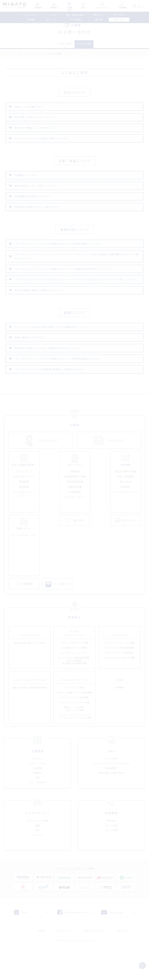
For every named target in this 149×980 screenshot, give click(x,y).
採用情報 (42, 964)
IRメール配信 (75, 19)
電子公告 (99, 19)
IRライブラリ (119, 15)
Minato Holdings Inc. (69, 974)
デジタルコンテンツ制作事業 (74, 725)
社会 (38, 863)
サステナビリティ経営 (37, 854)
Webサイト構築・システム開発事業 (74, 720)
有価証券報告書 (75, 506)
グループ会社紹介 (37, 813)
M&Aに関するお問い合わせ (111, 803)
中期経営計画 (75, 511)
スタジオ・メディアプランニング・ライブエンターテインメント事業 (75, 744)
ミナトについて (24, 496)
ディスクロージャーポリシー (24, 518)
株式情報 (31, 19)
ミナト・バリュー (38, 794)
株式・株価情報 (126, 501)
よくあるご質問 (88, 45)
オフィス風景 (112, 863)
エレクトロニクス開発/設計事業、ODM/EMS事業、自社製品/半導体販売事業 (75, 688)
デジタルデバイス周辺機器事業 (119, 675)
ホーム (7, 55)
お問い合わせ (123, 964)
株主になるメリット (24, 501)
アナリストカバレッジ (126, 516)
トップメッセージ (31, 15)
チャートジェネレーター (24, 560)
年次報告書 (75, 516)
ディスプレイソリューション (74, 680)
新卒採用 (111, 854)
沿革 (38, 808)
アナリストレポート (75, 522)
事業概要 (24, 506)
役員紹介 (37, 803)
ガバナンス (38, 868)
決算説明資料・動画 (75, 501)
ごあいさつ (38, 789)
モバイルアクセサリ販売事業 (119, 680)
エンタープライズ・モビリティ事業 (119, 685)
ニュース (52, 15)
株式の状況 (126, 506)
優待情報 (24, 511)
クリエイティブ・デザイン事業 (74, 730)
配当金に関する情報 (126, 496)
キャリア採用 (112, 859)
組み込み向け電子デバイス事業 (30, 670)
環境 (38, 859)
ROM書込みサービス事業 (74, 675)
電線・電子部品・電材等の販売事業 (30, 715)
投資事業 (119, 715)
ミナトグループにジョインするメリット (111, 794)
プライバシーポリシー (65, 964)
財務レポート (99, 15)
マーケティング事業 (74, 715)
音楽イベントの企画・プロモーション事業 (74, 736)
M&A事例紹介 (111, 798)
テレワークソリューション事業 (119, 670)
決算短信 (75, 496)
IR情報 (19, 55)
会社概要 (37, 798)
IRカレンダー (52, 19)
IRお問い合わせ (119, 19)
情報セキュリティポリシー (96, 964)
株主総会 (126, 511)
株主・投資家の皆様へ (75, 15)
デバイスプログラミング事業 (74, 670)
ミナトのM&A (111, 789)
